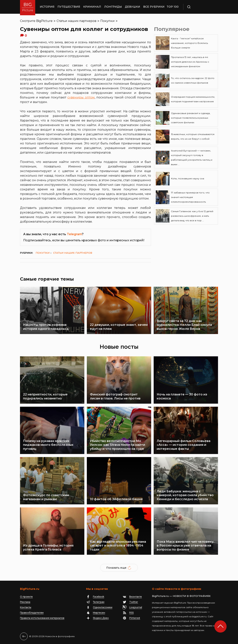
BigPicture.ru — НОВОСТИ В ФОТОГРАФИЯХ (181, 596)
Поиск (200, 7)
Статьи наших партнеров (76, 21)
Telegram (74, 234)
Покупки (107, 21)
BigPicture (44, 21)
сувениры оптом (81, 97)
